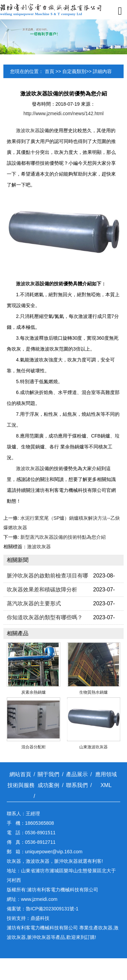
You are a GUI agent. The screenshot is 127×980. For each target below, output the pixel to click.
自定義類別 (74, 71)
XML (106, 785)
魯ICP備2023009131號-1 (52, 909)
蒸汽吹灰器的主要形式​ (34, 603)
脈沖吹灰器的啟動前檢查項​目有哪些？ (47, 578)
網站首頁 (20, 774)
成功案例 (48, 785)
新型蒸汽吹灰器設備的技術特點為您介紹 (63, 537)
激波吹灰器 (28, 130)
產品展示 (77, 774)
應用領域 (106, 774)
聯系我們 (77, 785)
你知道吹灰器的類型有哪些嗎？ (45, 617)
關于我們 (48, 774)
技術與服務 (21, 785)
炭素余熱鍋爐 (34, 692)
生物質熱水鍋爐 (93, 692)
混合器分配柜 (34, 747)
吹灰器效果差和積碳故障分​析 (42, 590)
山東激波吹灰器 (93, 747)
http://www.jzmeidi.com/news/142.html (63, 113)
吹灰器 (105, 928)
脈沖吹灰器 (39, 937)
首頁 (49, 71)
